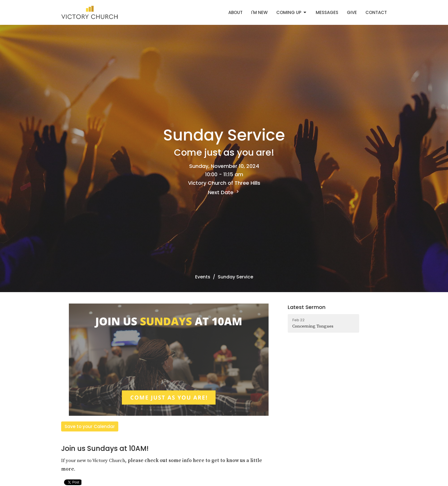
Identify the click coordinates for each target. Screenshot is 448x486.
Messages (327, 12)
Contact (376, 12)
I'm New (259, 12)
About (235, 12)
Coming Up (292, 12)
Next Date (224, 192)
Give (352, 12)
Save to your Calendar (90, 426)
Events (203, 277)
